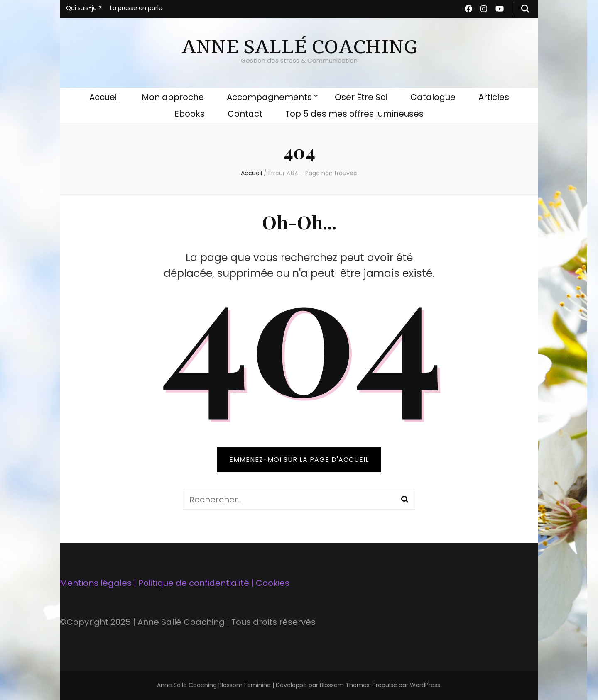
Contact (245, 114)
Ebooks (190, 114)
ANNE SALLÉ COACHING (299, 47)
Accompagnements (269, 97)
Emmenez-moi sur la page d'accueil (299, 460)
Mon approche (173, 97)
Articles (494, 97)
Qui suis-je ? (84, 8)
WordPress (425, 685)
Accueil (104, 97)
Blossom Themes (345, 685)
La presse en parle (136, 8)
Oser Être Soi (361, 97)
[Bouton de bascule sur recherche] (525, 9)
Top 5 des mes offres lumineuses (354, 114)
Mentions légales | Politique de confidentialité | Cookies (175, 583)
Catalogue (433, 97)
